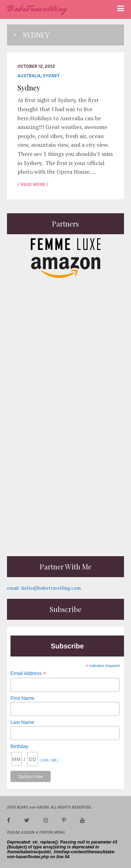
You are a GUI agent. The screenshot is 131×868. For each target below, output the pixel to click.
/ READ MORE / (33, 184)
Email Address (28, 673)
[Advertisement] (65, 484)
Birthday (19, 746)
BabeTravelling (37, 9)
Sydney (51, 76)
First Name (22, 698)
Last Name (22, 722)
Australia (29, 76)
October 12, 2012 (36, 66)
